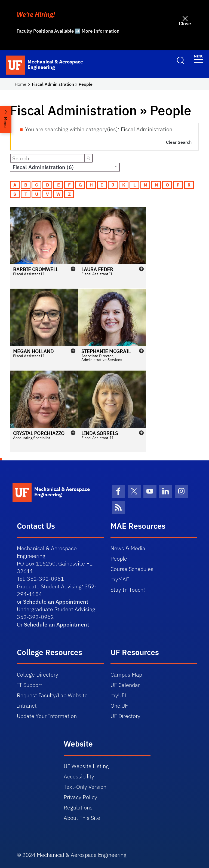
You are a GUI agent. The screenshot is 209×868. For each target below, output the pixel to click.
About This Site (82, 818)
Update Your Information (47, 716)
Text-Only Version (85, 787)
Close (185, 24)
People (119, 559)
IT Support (30, 685)
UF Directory (125, 716)
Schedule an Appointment (56, 602)
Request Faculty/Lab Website (52, 695)
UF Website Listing (86, 766)
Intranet (27, 706)
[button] (44, 247)
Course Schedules (132, 569)
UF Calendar (125, 685)
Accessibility (79, 776)
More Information (101, 31)
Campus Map (126, 675)
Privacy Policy (80, 797)
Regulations (78, 807)
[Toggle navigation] (199, 60)
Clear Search (179, 142)
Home (21, 84)
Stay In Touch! (128, 590)
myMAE (120, 579)
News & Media (128, 548)
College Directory (38, 675)
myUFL (119, 695)
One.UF (119, 706)
